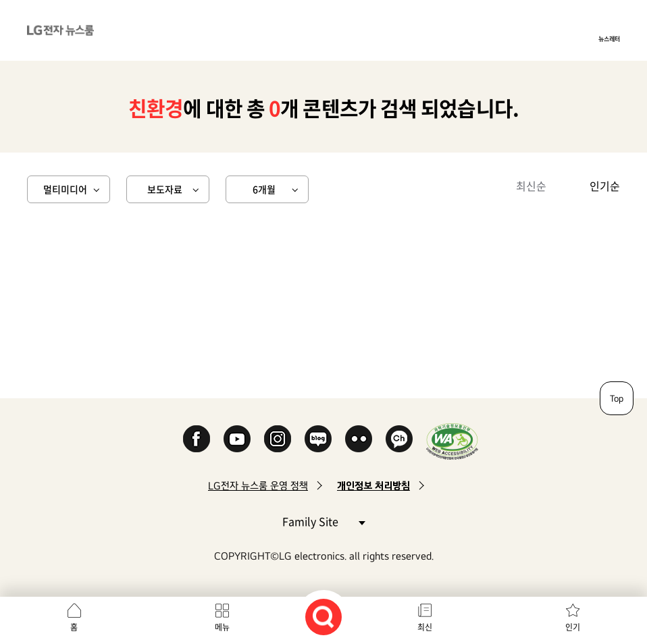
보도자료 (165, 189)
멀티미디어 (65, 189)
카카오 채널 (399, 439)
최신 (425, 627)
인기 (573, 627)
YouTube (237, 439)
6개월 (264, 189)
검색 (323, 617)
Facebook (197, 439)
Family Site (323, 521)
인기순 (605, 186)
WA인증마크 (452, 441)
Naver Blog (318, 439)
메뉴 (222, 627)
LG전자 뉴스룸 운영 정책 (258, 486)
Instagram (278, 439)
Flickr (359, 439)
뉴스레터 (609, 38)
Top (617, 398)
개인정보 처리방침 (373, 486)
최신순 (531, 186)
